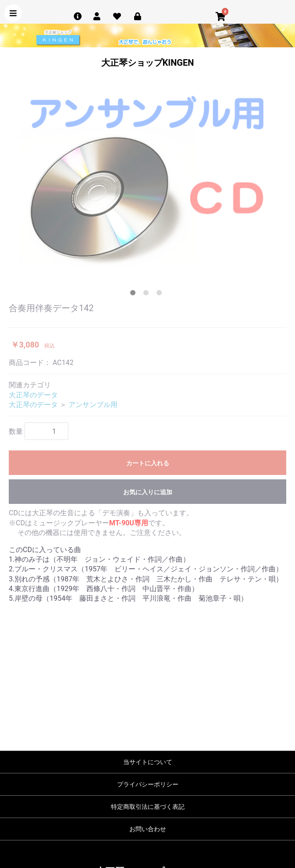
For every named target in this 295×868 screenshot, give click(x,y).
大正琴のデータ (33, 395)
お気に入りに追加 (148, 492)
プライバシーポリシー (148, 784)
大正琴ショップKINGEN (148, 63)
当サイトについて (148, 762)
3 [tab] (161, 294)
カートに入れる (148, 463)
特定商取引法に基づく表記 (148, 807)
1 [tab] (135, 294)
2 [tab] (148, 294)
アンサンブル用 (93, 405)
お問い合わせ (148, 829)
